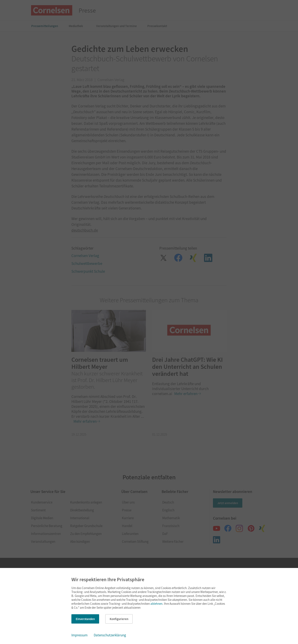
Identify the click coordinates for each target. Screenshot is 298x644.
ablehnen (156, 604)
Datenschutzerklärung (110, 635)
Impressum (79, 635)
